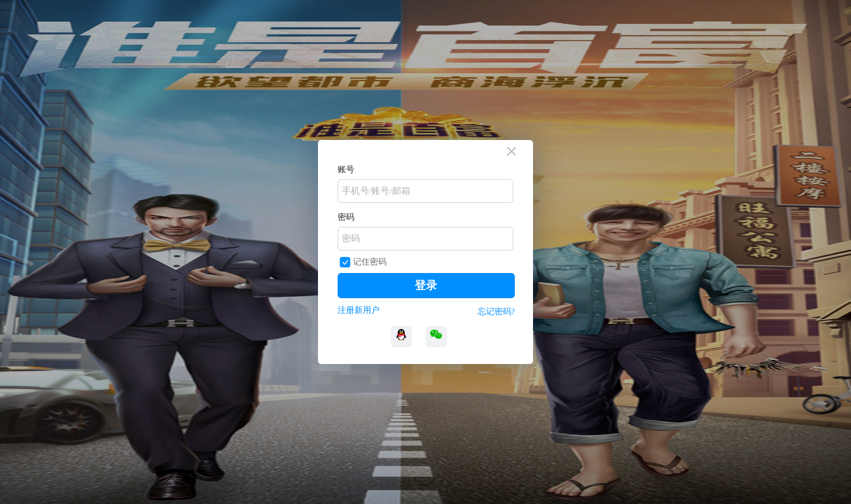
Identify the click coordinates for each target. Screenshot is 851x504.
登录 (426, 285)
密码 (346, 217)
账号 (346, 169)
